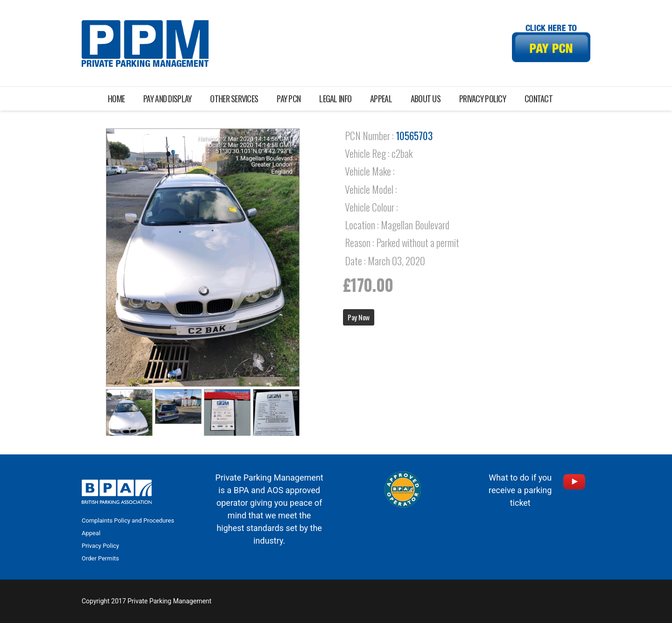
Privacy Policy (100, 546)
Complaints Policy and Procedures (128, 520)
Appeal (91, 533)
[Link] (145, 43)
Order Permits (100, 558)
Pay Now (359, 317)
